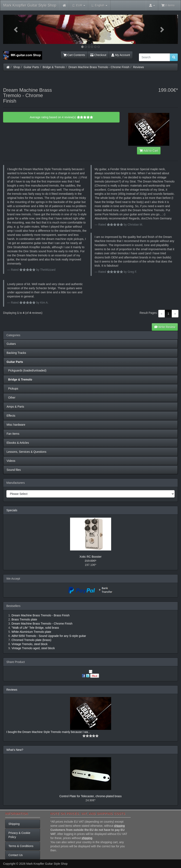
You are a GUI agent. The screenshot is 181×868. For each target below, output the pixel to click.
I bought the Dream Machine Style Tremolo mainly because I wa (47, 732)
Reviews (139, 67)
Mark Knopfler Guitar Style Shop (30, 5)
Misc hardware (16, 425)
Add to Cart (149, 151)
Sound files (14, 470)
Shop (17, 67)
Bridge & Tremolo (54, 67)
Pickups (12, 389)
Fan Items (13, 434)
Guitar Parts (31, 67)
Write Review (165, 327)
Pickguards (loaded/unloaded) (27, 370)
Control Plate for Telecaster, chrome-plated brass (90, 796)
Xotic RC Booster (90, 557)
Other (11, 398)
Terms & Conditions (21, 846)
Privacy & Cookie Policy (19, 835)
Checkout (98, 55)
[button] (16, 29)
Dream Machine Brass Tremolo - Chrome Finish (99, 67)
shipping (119, 826)
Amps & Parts (15, 407)
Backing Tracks (16, 353)
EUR (79, 5)
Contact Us (16, 855)
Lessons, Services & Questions (27, 452)
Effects (11, 416)
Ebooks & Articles (18, 443)
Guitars (11, 344)
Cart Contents (74, 55)
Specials (12, 510)
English (99, 5)
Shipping (14, 824)
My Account (121, 55)
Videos (11, 461)
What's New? (15, 750)
